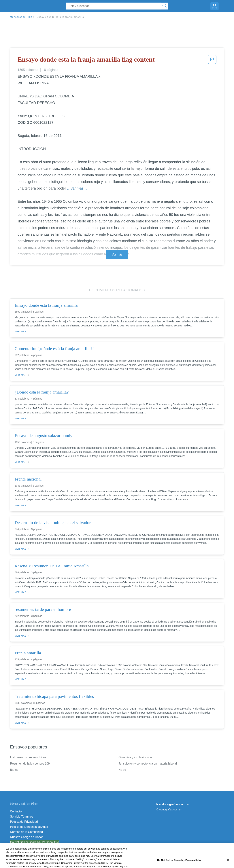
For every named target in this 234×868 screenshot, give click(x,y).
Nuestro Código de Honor (26, 837)
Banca (14, 770)
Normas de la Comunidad (26, 832)
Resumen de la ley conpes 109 (30, 764)
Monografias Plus (21, 17)
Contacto (16, 811)
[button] (212, 60)
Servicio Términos (22, 817)
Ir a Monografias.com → (173, 804)
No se (122, 770)
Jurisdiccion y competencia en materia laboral (148, 764)
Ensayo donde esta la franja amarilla (60, 17)
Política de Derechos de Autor (29, 827)
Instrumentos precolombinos (28, 757)
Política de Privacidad (24, 822)
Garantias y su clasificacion (136, 757)
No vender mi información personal (32, 842)
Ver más (117, 255)
